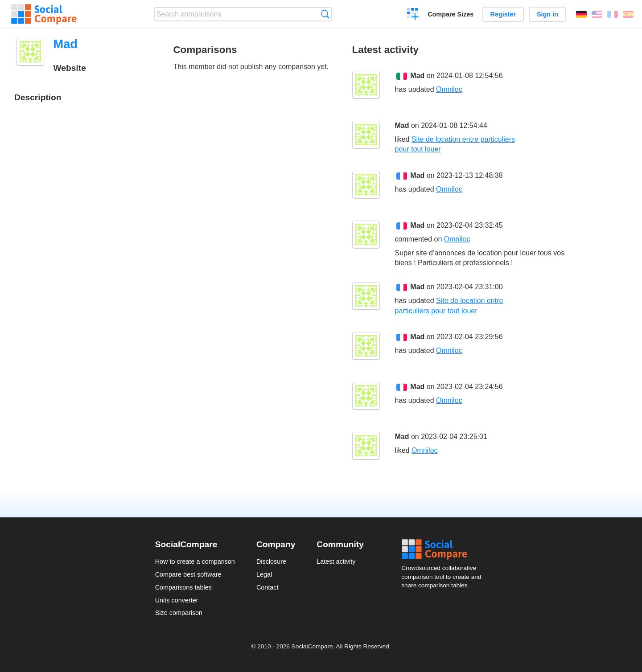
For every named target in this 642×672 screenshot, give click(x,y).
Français (613, 14)
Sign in (547, 14)
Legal (264, 574)
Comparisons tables (183, 587)
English (597, 14)
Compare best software (188, 574)
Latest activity (336, 561)
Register (503, 14)
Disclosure (271, 561)
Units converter (177, 600)
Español (628, 14)
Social (444, 549)
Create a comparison (413, 15)
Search (325, 14)
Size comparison (179, 613)
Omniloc (449, 89)
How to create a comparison (195, 561)
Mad (417, 76)
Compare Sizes (451, 14)
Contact (267, 587)
